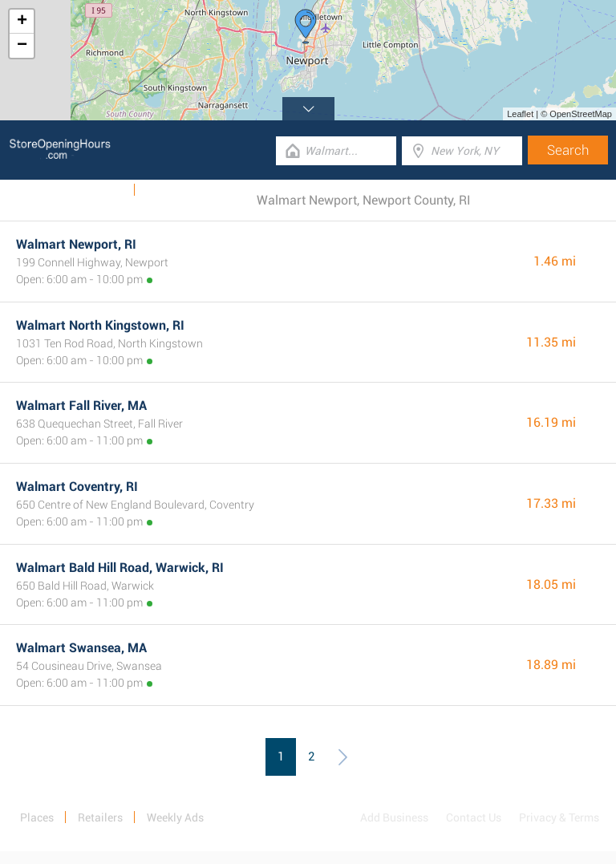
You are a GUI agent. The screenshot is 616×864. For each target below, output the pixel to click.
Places (37, 817)
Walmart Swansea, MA (81, 648)
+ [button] (22, 22)
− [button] (22, 46)
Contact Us (474, 817)
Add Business (394, 817)
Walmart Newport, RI (76, 244)
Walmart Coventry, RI (77, 487)
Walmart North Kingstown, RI (100, 325)
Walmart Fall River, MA (81, 406)
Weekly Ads (95, 190)
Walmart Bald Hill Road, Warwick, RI (120, 568)
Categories (172, 190)
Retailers (100, 817)
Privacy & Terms (559, 817)
